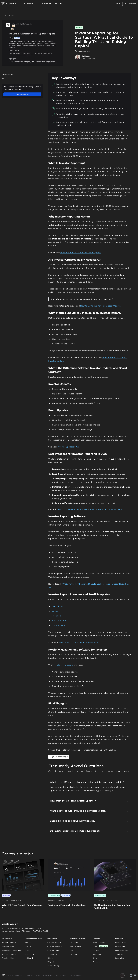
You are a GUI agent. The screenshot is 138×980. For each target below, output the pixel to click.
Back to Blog (8, 15)
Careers (100, 946)
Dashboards (29, 958)
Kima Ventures (59, 621)
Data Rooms (29, 954)
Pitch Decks (29, 946)
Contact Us (97, 962)
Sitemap (30, 975)
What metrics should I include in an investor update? (90, 811)
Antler (55, 611)
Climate (95, 958)
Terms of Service (61, 975)
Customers (97, 954)
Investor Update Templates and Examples (79, 643)
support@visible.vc (76, 975)
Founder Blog (120, 942)
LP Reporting (52, 954)
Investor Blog (120, 946)
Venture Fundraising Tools (12, 950)
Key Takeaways (7, 75)
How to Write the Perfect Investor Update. (101, 306)
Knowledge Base (121, 950)
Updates (28, 942)
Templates (119, 954)
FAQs (4, 78)
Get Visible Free (130, 4)
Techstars (57, 616)
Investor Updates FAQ (68, 447)
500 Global (58, 606)
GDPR (38, 975)
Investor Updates (8, 946)
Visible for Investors (63, 665)
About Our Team (99, 942)
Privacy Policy (48, 975)
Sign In (118, 4)
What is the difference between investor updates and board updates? (90, 782)
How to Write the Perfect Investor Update (80, 253)
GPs (71, 950)
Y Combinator (59, 625)
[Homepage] (8, 4)
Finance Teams (75, 946)
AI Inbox (50, 958)
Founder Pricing (8, 958)
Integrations (120, 958)
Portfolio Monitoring (55, 946)
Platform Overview (9, 942)
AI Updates (51, 962)
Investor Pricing (53, 966)
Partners (96, 950)
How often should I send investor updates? (90, 801)
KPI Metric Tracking (9, 954)
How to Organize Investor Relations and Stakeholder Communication (90, 509)
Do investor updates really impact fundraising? (90, 831)
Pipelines (28, 950)
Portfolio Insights (54, 950)
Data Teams (74, 942)
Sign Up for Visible (59, 757)
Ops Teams (74, 954)
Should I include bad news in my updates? (90, 821)
